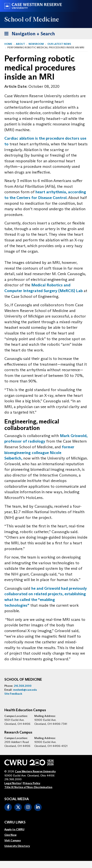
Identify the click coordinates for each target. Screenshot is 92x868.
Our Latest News (59, 44)
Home (8, 44)
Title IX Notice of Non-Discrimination (28, 787)
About (20, 44)
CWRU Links (15, 822)
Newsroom (36, 44)
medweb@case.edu (25, 690)
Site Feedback (13, 694)
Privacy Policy (32, 783)
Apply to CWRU (14, 829)
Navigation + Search (28, 33)
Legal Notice (13, 783)
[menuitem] (17, 829)
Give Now (10, 835)
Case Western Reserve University (35, 771)
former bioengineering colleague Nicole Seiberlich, (39, 453)
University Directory (17, 846)
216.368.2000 (23, 686)
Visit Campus (13, 840)
